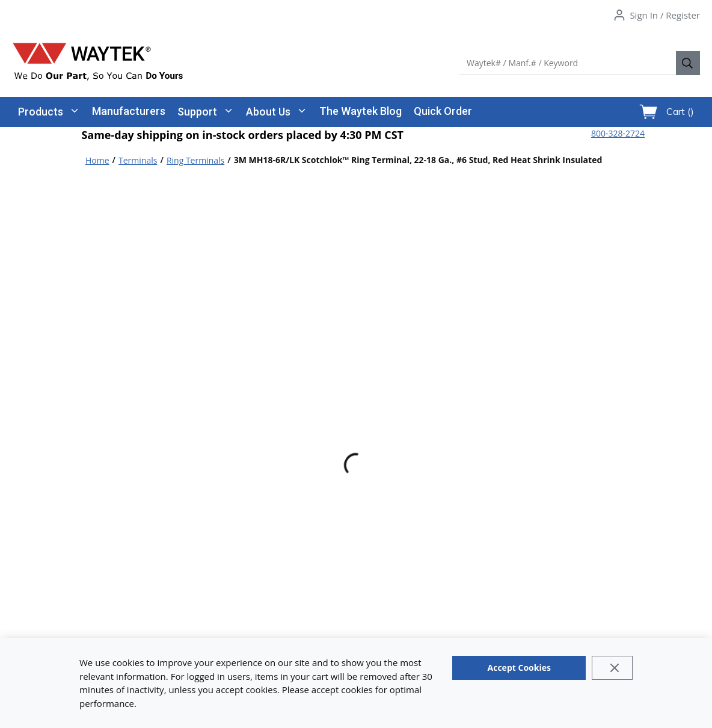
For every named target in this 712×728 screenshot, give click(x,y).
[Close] (612, 668)
